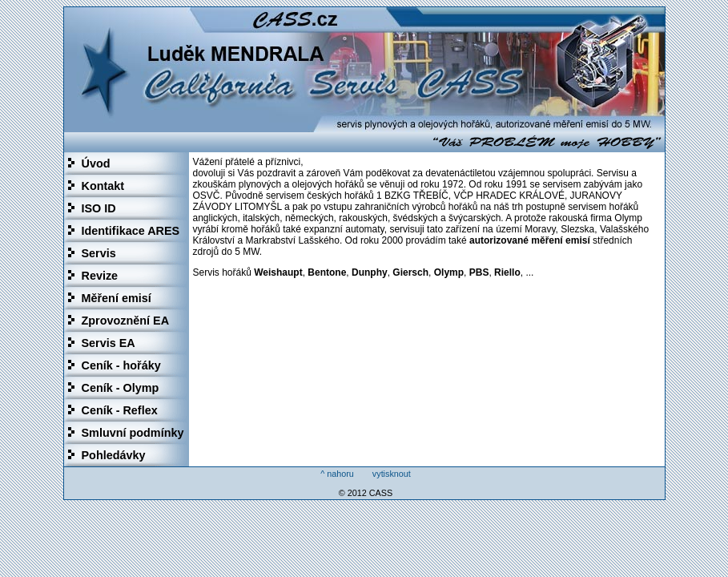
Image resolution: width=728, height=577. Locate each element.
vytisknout (392, 474)
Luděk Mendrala (364, 70)
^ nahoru (337, 474)
